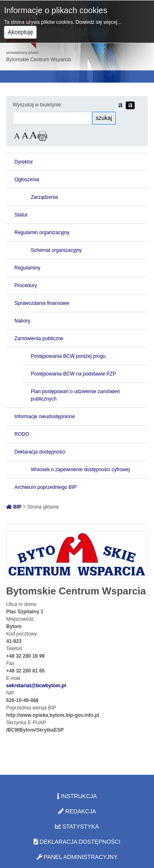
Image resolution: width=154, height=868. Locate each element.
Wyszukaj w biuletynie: (38, 105)
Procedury (26, 285)
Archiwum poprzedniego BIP (45, 487)
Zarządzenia (44, 197)
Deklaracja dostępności (40, 452)
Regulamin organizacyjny (42, 233)
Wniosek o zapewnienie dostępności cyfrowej (80, 470)
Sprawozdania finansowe (42, 303)
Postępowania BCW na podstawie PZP (73, 374)
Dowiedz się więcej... (98, 22)
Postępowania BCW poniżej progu (68, 356)
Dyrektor (24, 162)
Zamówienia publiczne (39, 338)
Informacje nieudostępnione (45, 417)
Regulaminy (27, 268)
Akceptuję (20, 32)
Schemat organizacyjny (56, 250)
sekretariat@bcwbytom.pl (36, 686)
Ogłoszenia (27, 180)
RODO (22, 434)
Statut (21, 215)
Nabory (22, 321)
